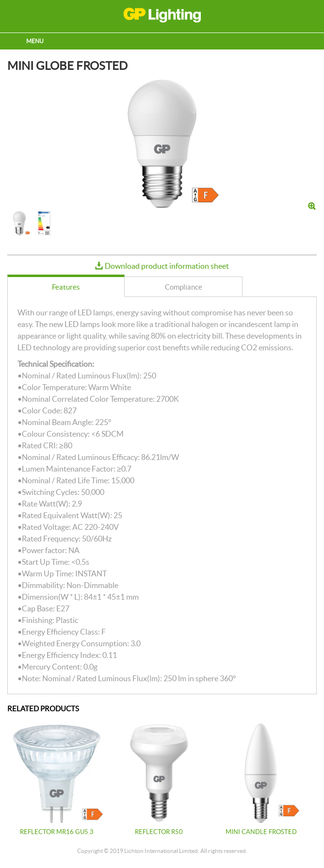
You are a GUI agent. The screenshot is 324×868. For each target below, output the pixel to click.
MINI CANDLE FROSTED (261, 832)
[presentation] (66, 287)
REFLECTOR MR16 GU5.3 (57, 832)
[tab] (66, 286)
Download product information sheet (167, 266)
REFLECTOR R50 (159, 832)
